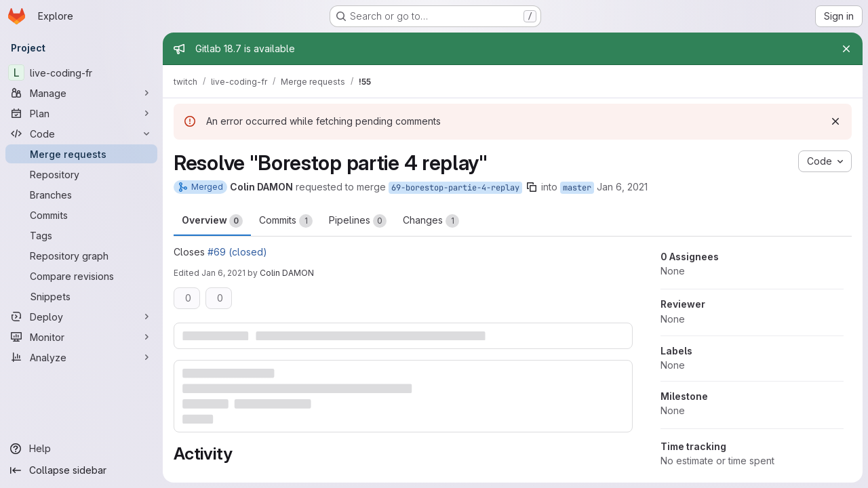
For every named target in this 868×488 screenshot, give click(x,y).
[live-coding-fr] (81, 73)
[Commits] (81, 215)
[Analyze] (81, 357)
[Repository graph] (81, 256)
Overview (212, 221)
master (577, 188)
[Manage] (81, 93)
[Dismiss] (835, 121)
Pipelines (358, 221)
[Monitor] (81, 337)
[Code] (81, 134)
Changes (431, 221)
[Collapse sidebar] (81, 470)
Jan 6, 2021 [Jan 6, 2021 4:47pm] (622, 187)
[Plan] (81, 113)
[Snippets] (81, 296)
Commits (286, 221)
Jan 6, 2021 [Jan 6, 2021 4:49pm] (223, 273)
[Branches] (81, 195)
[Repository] (81, 174)
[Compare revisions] (81, 276)
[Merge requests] (81, 154)
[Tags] (81, 235)
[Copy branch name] (532, 187)
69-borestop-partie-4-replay (455, 188)
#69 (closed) (237, 252)
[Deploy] (81, 317)
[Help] (81, 449)
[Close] (846, 49)
